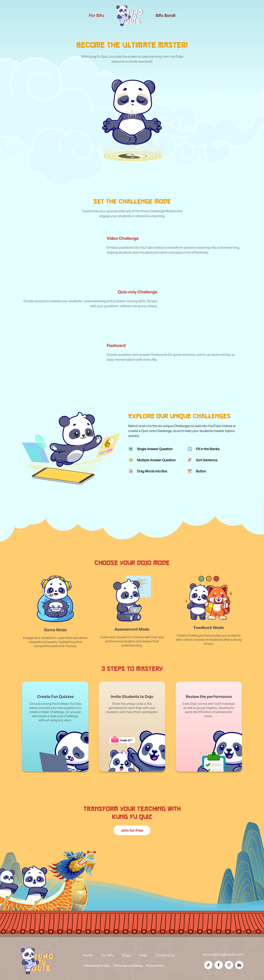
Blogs (126, 955)
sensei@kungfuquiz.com (223, 954)
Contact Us (165, 955)
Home (88, 955)
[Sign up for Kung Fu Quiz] (132, 830)
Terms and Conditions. (128, 965)
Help (143, 955)
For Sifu (96, 15)
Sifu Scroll (165, 15)
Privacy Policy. (155, 965)
